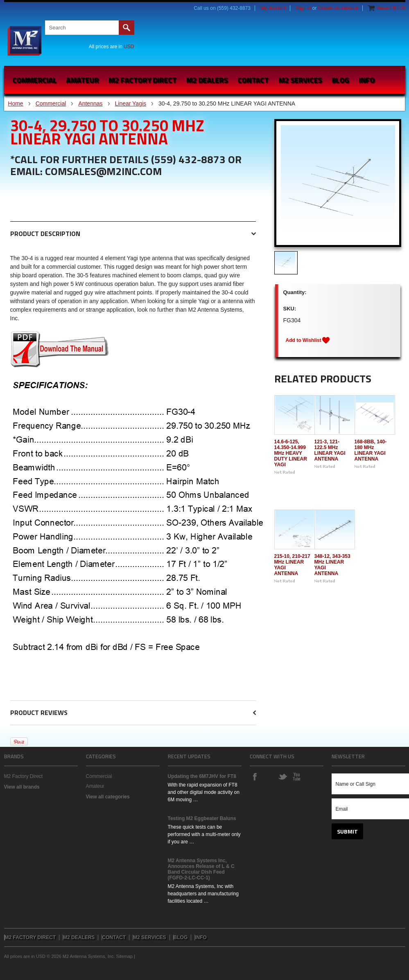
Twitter (282, 776)
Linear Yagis (131, 103)
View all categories (108, 797)
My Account (273, 8)
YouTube (296, 776)
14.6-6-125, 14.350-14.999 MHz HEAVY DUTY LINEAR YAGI (291, 453)
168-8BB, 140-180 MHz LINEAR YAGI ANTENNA (371, 450)
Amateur (82, 80)
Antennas (90, 103)
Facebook (255, 776)
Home (15, 103)
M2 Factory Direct (24, 776)
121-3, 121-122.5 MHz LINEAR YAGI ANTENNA (330, 450)
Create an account (338, 8)
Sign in (304, 8)
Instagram (269, 776)
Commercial (34, 80)
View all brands (22, 787)
